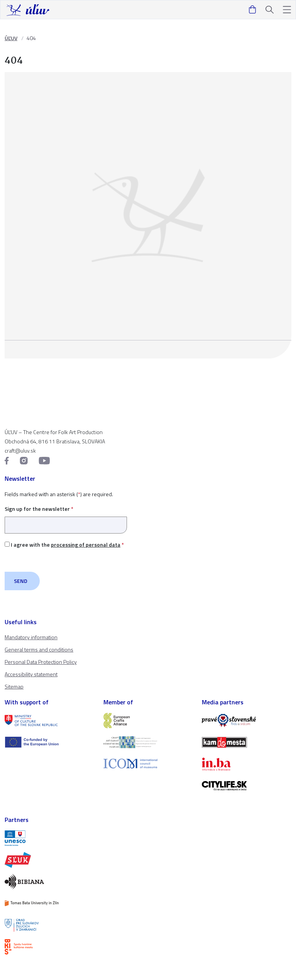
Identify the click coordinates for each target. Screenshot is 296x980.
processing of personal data (86, 545)
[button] (287, 10)
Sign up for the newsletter (66, 517)
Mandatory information (31, 637)
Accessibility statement (31, 674)
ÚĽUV (11, 38)
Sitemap (14, 686)
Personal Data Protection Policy (41, 662)
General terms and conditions (39, 649)
